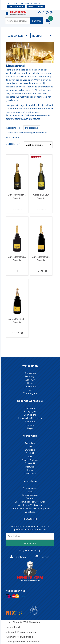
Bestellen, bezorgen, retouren (30, 502)
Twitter (44, 557)
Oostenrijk (30, 463)
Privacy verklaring (27, 632)
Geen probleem (16, 6)
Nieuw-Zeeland (30, 460)
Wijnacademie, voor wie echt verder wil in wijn (34, 610)
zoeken (36, 21)
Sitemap (10, 632)
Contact (30, 498)
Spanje (30, 470)
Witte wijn (30, 380)
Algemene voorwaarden (19, 637)
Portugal (30, 467)
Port (30, 390)
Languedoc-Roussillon (30, 418)
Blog (30, 492)
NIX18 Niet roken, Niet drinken (14, 613)
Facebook (20, 557)
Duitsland (30, 450)
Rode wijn (30, 376)
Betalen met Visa (24, 596)
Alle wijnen (30, 373)
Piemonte (30, 422)
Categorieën (17, 36)
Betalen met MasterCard (16, 596)
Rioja (30, 428)
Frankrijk (30, 453)
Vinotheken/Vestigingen (30, 505)
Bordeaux (30, 408)
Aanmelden (30, 543)
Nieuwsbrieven (30, 495)
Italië (30, 457)
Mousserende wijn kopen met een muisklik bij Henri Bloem (18, 13)
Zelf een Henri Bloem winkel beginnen (30, 508)
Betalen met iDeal (8, 596)
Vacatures (30, 512)
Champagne (30, 415)
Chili (30, 446)
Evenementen (30, 488)
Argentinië (30, 443)
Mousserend (30, 387)
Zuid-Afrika (30, 473)
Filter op (42, 36)
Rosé (30, 383)
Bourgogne (30, 411)
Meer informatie (36, 6)
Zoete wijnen (30, 393)
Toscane (30, 425)
